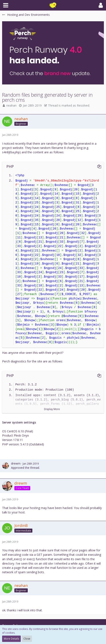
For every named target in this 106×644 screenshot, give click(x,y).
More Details (11, 639)
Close (27, 639)
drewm (16, 463)
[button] (6, 5)
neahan (11, 105)
